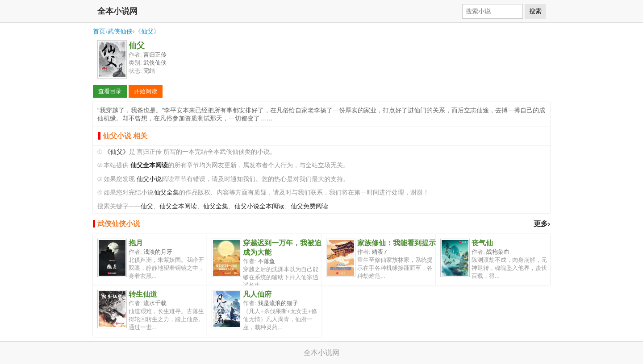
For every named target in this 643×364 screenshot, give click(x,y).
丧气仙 (482, 243)
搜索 (535, 11)
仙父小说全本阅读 (259, 206)
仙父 (147, 31)
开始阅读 (146, 91)
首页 (99, 31)
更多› (542, 224)
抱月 (136, 243)
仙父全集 (167, 192)
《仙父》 (117, 152)
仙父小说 (149, 179)
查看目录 (110, 91)
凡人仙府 (257, 294)
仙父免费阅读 (309, 206)
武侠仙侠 (120, 31)
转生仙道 (143, 294)
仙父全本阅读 (178, 206)
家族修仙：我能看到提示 (397, 243)
